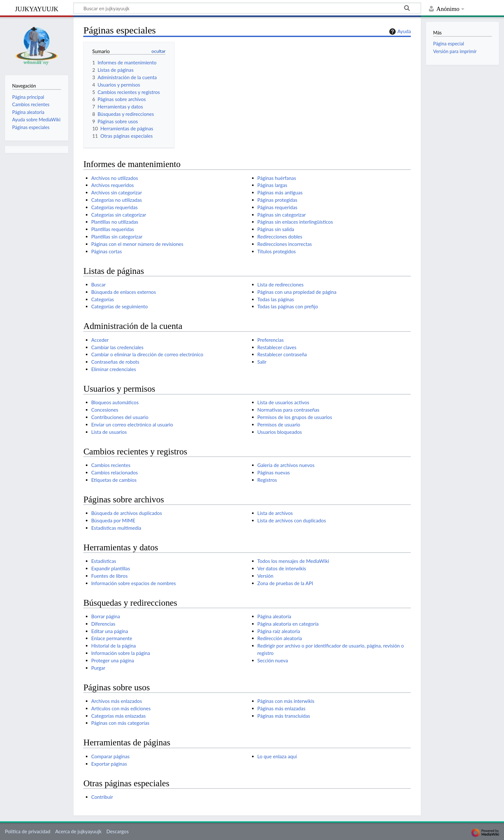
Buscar (99, 285)
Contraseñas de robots (115, 362)
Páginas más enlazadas (282, 708)
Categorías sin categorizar (119, 215)
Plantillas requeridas (113, 229)
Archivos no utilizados (115, 178)
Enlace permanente (112, 638)
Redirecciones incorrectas (285, 244)
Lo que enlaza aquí (277, 756)
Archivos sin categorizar (117, 192)
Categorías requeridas (115, 207)
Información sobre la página (121, 653)
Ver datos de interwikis (282, 568)
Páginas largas (272, 185)
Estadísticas (104, 561)
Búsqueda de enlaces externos (124, 292)
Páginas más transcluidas (284, 716)
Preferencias (271, 340)
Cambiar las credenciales (117, 347)
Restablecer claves (277, 347)
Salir (262, 362)
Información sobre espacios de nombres (134, 583)
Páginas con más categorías (120, 723)
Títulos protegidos (277, 251)
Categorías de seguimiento (120, 306)
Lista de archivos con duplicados (292, 520)
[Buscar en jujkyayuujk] (247, 8)
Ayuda (399, 32)
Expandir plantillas (111, 568)
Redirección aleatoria (280, 638)
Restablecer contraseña (282, 354)
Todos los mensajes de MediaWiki (293, 561)
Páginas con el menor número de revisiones (137, 244)
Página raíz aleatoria (279, 631)
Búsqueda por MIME (113, 520)
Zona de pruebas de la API (285, 583)
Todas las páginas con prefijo (288, 306)
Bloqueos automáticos (115, 402)
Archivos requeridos (113, 185)
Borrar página (106, 616)
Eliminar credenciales (114, 369)
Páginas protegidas (277, 200)
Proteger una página (113, 660)
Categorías (103, 299)
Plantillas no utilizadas (115, 222)
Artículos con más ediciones (121, 708)
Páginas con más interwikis (286, 701)
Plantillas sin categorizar (117, 237)
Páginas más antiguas (280, 192)
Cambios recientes (111, 465)
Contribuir (102, 797)
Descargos (117, 831)
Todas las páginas (276, 299)
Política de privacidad (27, 831)
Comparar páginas (110, 756)
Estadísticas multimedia (116, 528)
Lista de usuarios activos (283, 402)
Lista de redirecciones (281, 285)
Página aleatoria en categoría (288, 624)
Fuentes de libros (109, 576)
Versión (265, 576)
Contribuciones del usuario (120, 417)
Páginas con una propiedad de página (297, 292)
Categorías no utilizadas (117, 200)
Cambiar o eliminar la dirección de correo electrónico (147, 354)
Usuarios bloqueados (280, 432)
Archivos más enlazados (117, 701)
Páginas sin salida (276, 229)
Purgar (98, 668)
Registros (267, 480)
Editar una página (110, 631)
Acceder (100, 340)
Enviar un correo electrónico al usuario (132, 425)
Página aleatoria (274, 616)
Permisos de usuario (279, 425)
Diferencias (103, 624)
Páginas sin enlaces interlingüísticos (295, 222)
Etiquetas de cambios (114, 480)
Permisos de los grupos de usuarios (295, 417)
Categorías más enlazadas (119, 716)
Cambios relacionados (115, 472)
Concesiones (105, 410)
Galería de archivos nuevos (286, 465)
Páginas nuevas (274, 472)
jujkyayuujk (37, 8)
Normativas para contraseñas (288, 410)
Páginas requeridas (277, 207)
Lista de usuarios (109, 432)
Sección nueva (273, 660)
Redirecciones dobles (280, 237)
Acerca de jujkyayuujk (78, 831)
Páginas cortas (107, 251)
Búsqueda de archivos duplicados (127, 513)
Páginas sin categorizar (282, 215)
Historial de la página (114, 646)
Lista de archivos (275, 513)
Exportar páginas (109, 764)
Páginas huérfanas (277, 178)
